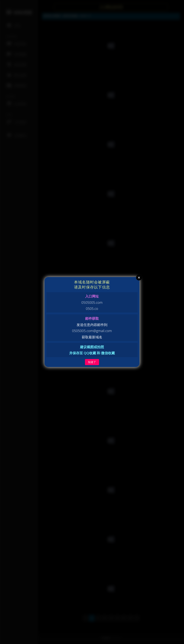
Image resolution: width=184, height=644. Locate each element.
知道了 (92, 362)
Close (139, 278)
